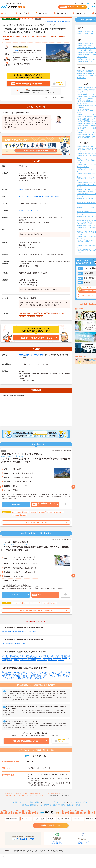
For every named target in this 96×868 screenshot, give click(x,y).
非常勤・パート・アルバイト (28, 211)
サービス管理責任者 (45, 805)
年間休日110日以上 (30, 674)
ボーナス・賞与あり (10, 678)
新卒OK (46, 676)
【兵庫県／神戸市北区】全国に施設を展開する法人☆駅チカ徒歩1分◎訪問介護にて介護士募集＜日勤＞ (35, 548)
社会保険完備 (22, 678)
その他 (24, 644)
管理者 (78, 805)
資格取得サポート (7, 676)
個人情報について (64, 819)
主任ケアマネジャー (60, 802)
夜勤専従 (4, 672)
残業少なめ (53, 676)
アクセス (23, 851)
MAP (15, 55)
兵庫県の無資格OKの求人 (85, 61)
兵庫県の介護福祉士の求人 (86, 43)
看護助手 (38, 802)
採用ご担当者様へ (12, 819)
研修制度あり (18, 676)
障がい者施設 (57, 658)
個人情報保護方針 (58, 851)
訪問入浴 (65, 658)
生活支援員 (71, 805)
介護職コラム (78, 819)
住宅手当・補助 (42, 672)
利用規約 (51, 819)
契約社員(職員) (16, 632)
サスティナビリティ (33, 851)
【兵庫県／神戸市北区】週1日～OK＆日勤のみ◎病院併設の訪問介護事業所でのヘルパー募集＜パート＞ (36, 460)
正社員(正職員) (6, 632)
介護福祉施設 (10, 644)
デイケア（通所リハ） (26, 197)
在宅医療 (18, 644)
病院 (3, 644)
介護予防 (61, 660)
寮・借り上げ (32, 672)
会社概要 (16, 851)
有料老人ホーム (30, 656)
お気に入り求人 (79, 13)
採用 (41, 851)
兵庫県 (16, 51)
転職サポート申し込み (51, 825)
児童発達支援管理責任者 (29, 805)
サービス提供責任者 (75, 802)
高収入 (21, 674)
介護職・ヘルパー (19, 802)
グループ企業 (48, 851)
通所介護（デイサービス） (19, 658)
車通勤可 (24, 672)
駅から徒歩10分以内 (14, 672)
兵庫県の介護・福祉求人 (85, 31)
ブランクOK (65, 674)
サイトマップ (26, 819)
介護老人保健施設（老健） (16, 656)
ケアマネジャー (47, 802)
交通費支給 (30, 678)
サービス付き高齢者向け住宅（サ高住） (48, 197)
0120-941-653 (36, 756)
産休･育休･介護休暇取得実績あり (33, 676)
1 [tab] (58, 64)
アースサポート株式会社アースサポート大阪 (15, 544)
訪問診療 (10, 660)
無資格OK (15, 674)
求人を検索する (60, 13)
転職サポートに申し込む (72, 7)
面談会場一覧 (41, 13)
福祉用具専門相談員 (59, 805)
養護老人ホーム (52, 660)
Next (73, 487)
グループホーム (47, 658)
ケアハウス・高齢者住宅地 (28, 660)
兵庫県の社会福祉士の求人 (86, 46)
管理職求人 (7, 674)
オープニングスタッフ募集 (56, 672)
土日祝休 (40, 674)
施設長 (85, 802)
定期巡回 (16, 660)
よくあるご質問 (39, 819)
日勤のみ (46, 674)
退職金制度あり (39, 678)
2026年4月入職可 (55, 674)
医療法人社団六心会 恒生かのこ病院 (58, 22)
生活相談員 (30, 802)
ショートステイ (42, 660)
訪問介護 (4, 656)
